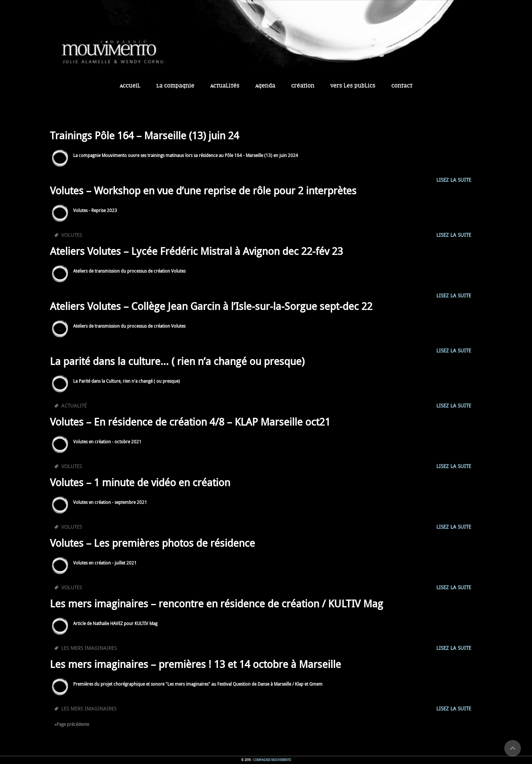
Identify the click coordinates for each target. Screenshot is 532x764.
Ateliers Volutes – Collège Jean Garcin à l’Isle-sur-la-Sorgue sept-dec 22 (211, 306)
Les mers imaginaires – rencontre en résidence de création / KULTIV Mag (216, 603)
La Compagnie (175, 86)
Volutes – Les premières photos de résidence (152, 543)
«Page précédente (72, 724)
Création (303, 86)
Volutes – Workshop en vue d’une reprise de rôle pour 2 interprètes (203, 190)
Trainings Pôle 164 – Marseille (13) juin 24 (144, 135)
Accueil (130, 86)
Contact (402, 86)
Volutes (72, 235)
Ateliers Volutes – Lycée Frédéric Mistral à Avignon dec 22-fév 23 (196, 251)
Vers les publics (353, 86)
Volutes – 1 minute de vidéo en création (140, 482)
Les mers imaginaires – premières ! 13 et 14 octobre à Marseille (195, 664)
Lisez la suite (454, 180)
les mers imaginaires (89, 648)
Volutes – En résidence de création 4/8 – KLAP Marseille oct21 (190, 422)
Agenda (265, 86)
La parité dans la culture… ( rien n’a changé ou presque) (177, 361)
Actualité (74, 405)
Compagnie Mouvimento (272, 760)
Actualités (225, 86)
